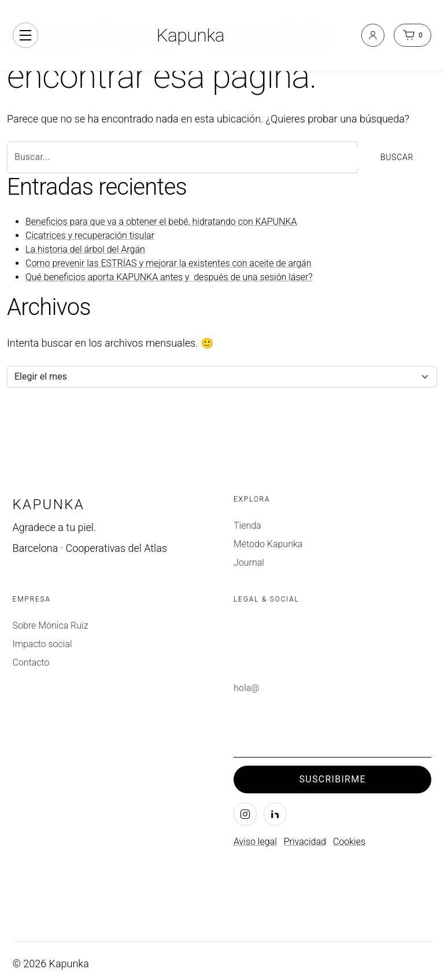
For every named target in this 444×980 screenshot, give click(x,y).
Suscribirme (333, 779)
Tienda (247, 526)
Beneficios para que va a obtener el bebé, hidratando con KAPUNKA (161, 222)
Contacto (31, 662)
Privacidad (305, 842)
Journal (249, 563)
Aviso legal (255, 842)
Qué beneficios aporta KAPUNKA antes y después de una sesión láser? (169, 277)
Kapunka (190, 35)
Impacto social (42, 644)
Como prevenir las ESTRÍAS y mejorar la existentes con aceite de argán (168, 263)
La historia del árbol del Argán (85, 249)
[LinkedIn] (275, 814)
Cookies (349, 842)
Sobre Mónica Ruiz (51, 626)
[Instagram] (245, 814)
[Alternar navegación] (25, 35)
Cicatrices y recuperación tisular (90, 235)
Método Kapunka (268, 544)
